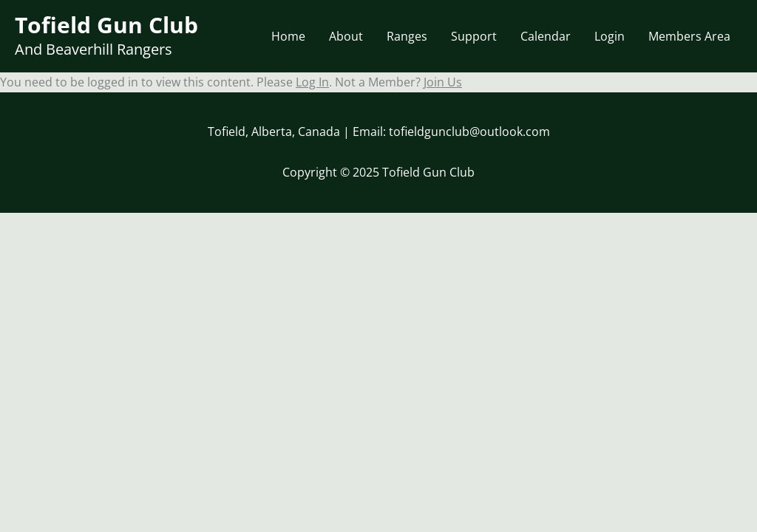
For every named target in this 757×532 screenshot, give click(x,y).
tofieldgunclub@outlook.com (469, 132)
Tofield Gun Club (106, 25)
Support (474, 36)
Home (288, 36)
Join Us (443, 82)
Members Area (689, 36)
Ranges (407, 36)
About (346, 36)
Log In (312, 82)
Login (610, 36)
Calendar (546, 36)
